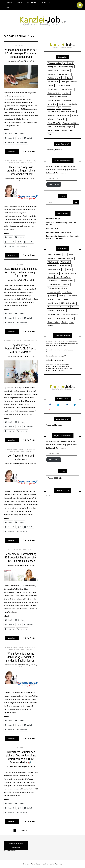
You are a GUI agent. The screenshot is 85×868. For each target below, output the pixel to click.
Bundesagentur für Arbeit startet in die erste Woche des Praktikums (62, 237)
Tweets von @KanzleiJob (54, 150)
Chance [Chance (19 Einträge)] (50, 85)
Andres (49, 360)
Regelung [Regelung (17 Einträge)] (70, 127)
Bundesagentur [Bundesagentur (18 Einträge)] (53, 82)
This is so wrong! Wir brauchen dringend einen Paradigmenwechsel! (21, 171)
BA (25, 46)
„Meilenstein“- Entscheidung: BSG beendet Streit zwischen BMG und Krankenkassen (21, 557)
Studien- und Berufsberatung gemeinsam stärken (61, 224)
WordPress (58, 864)
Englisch (29, 163)
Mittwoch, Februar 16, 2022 (27, 565)
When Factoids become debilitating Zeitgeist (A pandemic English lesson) (21, 657)
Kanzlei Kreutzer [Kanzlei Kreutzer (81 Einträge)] (53, 112)
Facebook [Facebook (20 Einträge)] (66, 93)
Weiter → (24, 830)
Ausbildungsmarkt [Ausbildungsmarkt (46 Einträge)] (54, 78)
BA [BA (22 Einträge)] (64, 78)
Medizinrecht (29, 550)
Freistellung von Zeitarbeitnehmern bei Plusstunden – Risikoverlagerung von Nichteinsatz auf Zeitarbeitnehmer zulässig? (59, 367)
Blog (22, 163)
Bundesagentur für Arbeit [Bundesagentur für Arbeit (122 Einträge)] (69, 82)
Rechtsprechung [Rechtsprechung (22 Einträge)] (59, 127)
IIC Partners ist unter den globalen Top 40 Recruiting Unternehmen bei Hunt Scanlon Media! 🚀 (21, 757)
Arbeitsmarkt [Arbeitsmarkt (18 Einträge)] (65, 71)
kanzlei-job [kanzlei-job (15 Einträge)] (66, 108)
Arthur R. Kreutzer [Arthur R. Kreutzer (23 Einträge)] (65, 74)
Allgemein (19, 46)
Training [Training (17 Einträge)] (65, 130)
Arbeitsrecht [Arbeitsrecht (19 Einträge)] (52, 74)
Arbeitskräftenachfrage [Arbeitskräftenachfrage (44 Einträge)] (66, 67)
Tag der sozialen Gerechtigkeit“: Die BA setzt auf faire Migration (21, 349)
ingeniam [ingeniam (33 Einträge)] (51, 108)
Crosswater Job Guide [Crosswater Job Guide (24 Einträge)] (63, 85)
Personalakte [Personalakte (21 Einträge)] (61, 119)
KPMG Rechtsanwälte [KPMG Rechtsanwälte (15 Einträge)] (68, 112)
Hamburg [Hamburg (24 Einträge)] (62, 104)
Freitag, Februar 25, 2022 (27, 61)
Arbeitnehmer (30, 161)
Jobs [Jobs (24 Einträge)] (58, 108)
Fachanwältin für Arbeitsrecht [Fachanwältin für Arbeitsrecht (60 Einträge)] (58, 97)
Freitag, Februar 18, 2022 (27, 280)
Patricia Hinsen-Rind (13, 178)
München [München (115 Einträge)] (51, 119)
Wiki (66, 356)
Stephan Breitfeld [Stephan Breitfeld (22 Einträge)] (54, 130)
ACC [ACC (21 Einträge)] (65, 63)
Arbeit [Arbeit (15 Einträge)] (71, 63)
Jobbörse (19, 3)
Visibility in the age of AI (55, 219)
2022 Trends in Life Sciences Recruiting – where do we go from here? (21, 272)
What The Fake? (52, 228)
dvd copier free (51, 364)
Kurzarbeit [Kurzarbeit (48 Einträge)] (51, 115)
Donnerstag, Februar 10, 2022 (27, 767)
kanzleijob (13, 61)
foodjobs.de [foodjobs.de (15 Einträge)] (67, 100)
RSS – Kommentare (10, 851)
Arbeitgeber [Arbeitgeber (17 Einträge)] (52, 67)
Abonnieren (54, 184)
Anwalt (20, 550)
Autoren (44, 3)
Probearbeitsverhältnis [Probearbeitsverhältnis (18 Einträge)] (70, 123)
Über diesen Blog (32, 3)
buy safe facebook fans (54, 356)
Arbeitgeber (18, 161)
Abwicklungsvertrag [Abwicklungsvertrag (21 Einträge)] (54, 63)
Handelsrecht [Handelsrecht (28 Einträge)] (72, 104)
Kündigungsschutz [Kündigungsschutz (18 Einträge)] (63, 115)
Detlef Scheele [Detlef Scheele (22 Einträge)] (53, 89)
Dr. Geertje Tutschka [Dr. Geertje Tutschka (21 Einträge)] (67, 89)
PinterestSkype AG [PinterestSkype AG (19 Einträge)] (54, 123)
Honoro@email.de (52, 350)
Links (7, 8)
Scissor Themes (36, 864)
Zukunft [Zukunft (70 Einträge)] (50, 134)
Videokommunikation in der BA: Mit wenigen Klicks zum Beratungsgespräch (21, 53)
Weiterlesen (12, 152)
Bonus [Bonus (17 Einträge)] (69, 78)
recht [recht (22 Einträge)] (50, 127)
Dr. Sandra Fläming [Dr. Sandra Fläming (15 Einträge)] (54, 93)
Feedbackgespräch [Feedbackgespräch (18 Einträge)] (54, 100)
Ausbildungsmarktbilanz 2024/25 (58, 232)
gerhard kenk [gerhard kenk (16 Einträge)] (52, 104)
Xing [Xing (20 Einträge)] (71, 130)
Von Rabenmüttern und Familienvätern (21, 457)
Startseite (9, 3)
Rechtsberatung (59, 360)
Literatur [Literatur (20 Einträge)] (75, 115)
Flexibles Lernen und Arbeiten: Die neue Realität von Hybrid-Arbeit (62, 345)
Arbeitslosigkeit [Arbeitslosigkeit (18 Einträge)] (53, 71)
